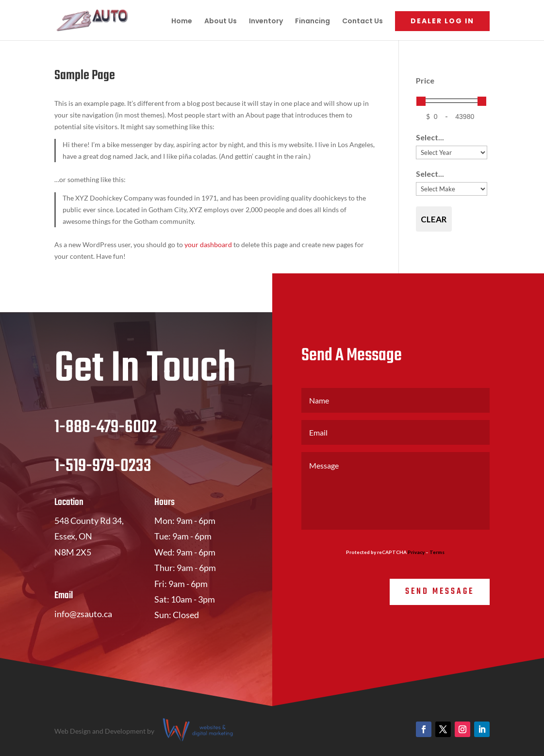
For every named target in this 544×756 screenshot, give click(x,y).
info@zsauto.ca (83, 614)
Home (182, 22)
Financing (313, 22)
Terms (437, 552)
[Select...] (452, 152)
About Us (221, 22)
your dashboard (208, 244)
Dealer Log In (442, 21)
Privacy (416, 552)
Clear (434, 219)
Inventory (266, 22)
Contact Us (363, 22)
